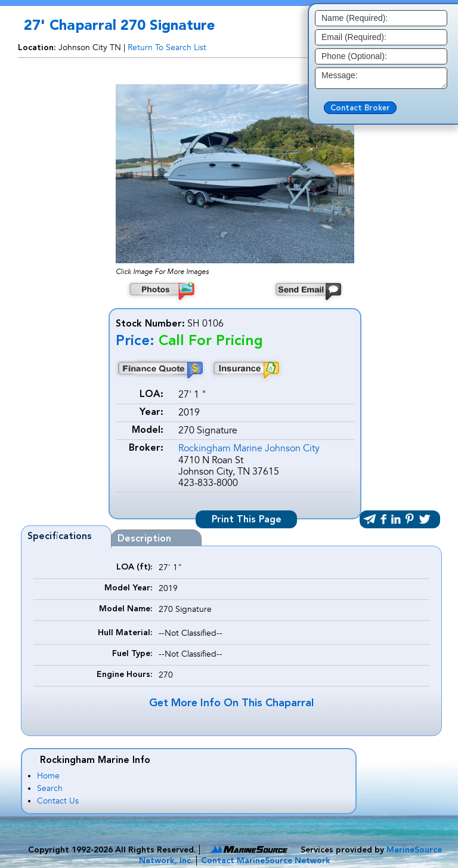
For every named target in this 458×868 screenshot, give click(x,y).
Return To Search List (167, 47)
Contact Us (58, 801)
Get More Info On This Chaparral (231, 703)
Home (48, 776)
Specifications (60, 537)
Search (50, 788)
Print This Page (247, 520)
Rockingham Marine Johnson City (249, 448)
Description (144, 539)
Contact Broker (360, 108)
